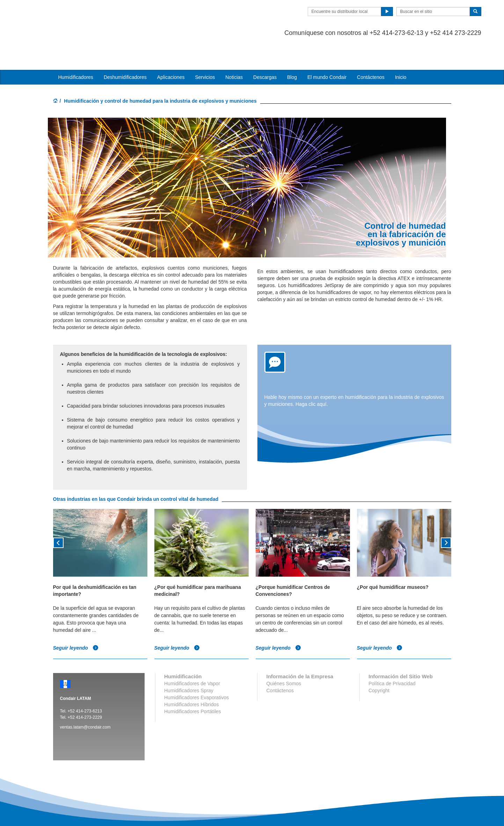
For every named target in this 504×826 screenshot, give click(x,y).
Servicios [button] (205, 49)
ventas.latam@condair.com (85, 699)
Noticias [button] (234, 49)
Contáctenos (371, 49)
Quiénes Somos (284, 656)
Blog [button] (292, 49)
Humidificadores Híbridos (191, 677)
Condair (93, 16)
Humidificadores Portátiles (193, 684)
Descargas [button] (265, 49)
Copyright (379, 663)
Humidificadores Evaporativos (196, 670)
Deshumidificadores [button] (125, 49)
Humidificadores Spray (189, 663)
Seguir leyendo (76, 620)
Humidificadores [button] (76, 49)
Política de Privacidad (392, 656)
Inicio (401, 49)
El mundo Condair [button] (327, 49)
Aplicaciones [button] (171, 49)
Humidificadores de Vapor (192, 656)
